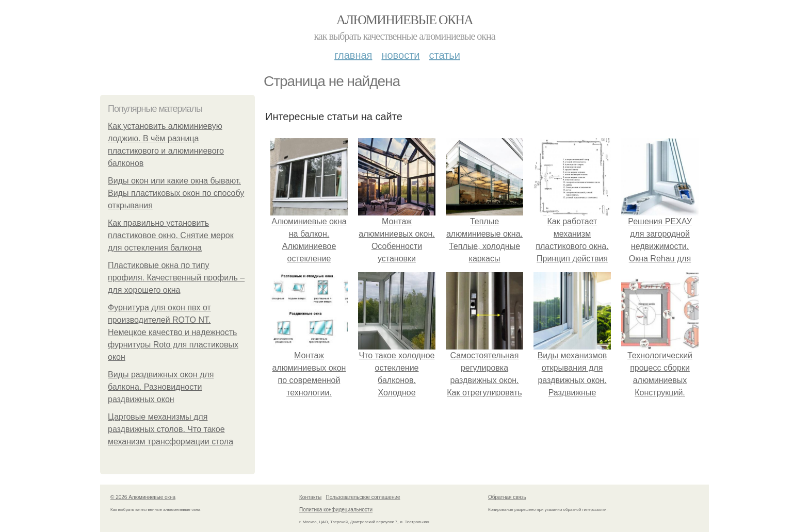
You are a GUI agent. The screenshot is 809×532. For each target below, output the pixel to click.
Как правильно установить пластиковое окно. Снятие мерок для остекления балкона (171, 235)
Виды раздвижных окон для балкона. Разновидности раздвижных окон (161, 387)
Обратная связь (507, 497)
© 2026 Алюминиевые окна (143, 497)
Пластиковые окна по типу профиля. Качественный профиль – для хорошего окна (176, 278)
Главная (353, 55)
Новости (400, 55)
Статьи (444, 55)
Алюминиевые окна (405, 20)
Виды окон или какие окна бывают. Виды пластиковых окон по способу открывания (176, 193)
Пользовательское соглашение (363, 497)
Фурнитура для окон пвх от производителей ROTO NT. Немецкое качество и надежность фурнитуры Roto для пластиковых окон (173, 332)
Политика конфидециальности (336, 510)
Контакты (310, 497)
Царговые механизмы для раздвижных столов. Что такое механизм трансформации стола (171, 429)
